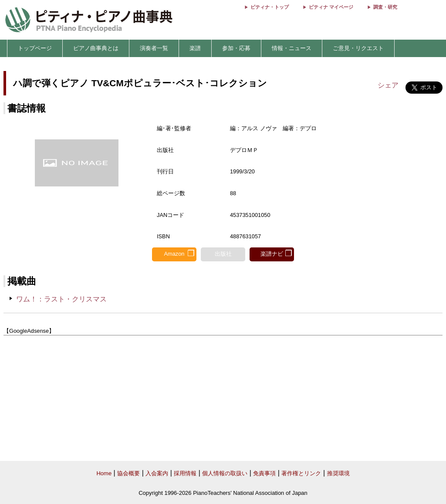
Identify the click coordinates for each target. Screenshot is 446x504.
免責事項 (264, 473)
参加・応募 (236, 48)
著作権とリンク (301, 473)
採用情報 (185, 473)
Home (104, 473)
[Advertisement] (223, 399)
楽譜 (195, 48)
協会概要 (128, 473)
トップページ (35, 48)
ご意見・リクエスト (358, 48)
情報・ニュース (292, 48)
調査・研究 (385, 7)
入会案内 (157, 473)
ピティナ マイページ (331, 7)
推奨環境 (338, 473)
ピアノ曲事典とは (96, 48)
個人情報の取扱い (225, 473)
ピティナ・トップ (270, 7)
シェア (388, 85)
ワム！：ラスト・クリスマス (61, 299)
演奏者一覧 (154, 48)
